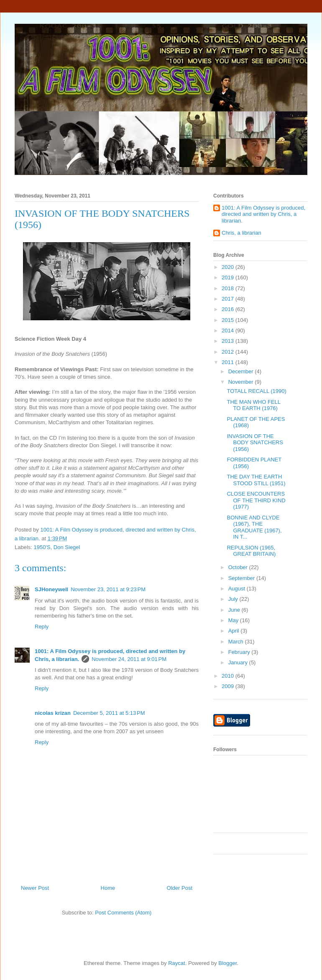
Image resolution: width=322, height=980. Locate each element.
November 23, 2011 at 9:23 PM (108, 589)
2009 (229, 686)
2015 (229, 320)
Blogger (227, 963)
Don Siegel (67, 547)
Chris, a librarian (241, 233)
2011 (229, 362)
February (240, 652)
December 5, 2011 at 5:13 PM (109, 713)
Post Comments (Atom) (123, 913)
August (238, 589)
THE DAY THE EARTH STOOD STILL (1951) (256, 480)
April (235, 631)
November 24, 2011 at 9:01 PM (129, 659)
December (242, 371)
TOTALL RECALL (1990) (256, 391)
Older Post (180, 888)
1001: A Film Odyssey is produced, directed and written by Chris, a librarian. (263, 214)
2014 (229, 330)
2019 (229, 277)
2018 (229, 288)
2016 (229, 309)
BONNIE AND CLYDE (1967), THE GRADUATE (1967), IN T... (254, 527)
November (242, 382)
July (234, 599)
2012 (229, 352)
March (237, 642)
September (242, 578)
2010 (229, 676)
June (235, 610)
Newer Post (35, 888)
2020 (229, 267)
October (239, 567)
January (239, 662)
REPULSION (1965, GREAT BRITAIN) (251, 551)
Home (108, 888)
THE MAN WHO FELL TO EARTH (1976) (253, 405)
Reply (42, 627)
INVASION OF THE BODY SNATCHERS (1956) (255, 443)
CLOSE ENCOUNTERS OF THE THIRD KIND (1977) (256, 500)
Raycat (176, 963)
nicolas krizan (53, 713)
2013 (229, 341)
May (234, 620)
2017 (229, 299)
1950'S (42, 547)
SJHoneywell (51, 589)
